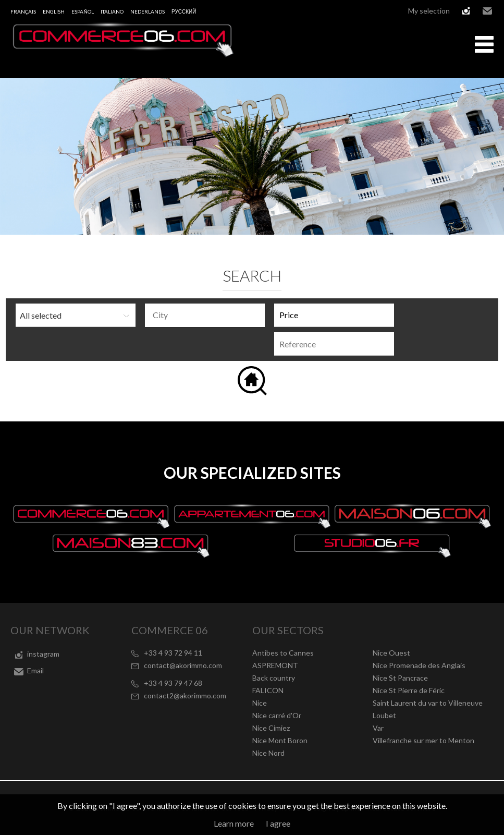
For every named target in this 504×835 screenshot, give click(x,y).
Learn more (234, 823)
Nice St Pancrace (400, 678)
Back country (274, 678)
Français (23, 11)
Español (83, 11)
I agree (278, 823)
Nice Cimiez (271, 728)
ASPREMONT (275, 665)
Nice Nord (268, 753)
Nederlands (147, 11)
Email (487, 11)
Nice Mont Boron (280, 740)
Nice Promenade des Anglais (419, 665)
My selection (429, 11)
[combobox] (205, 315)
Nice (260, 703)
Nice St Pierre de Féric (409, 690)
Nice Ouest (391, 653)
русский (184, 11)
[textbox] (207, 315)
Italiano (112, 11)
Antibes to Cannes (283, 653)
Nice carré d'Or (277, 715)
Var (378, 728)
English (54, 11)
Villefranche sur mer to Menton (423, 740)
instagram (466, 11)
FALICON (268, 690)
